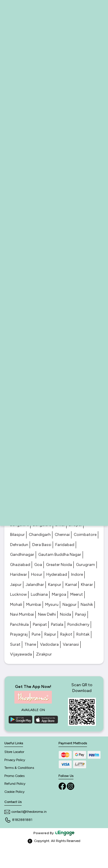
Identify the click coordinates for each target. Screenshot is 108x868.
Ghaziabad (20, 565)
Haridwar (19, 574)
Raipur (50, 634)
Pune (36, 634)
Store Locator (14, 752)
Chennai (62, 535)
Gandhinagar (22, 555)
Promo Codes (14, 776)
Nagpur (70, 605)
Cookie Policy (14, 792)
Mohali (16, 605)
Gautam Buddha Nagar (60, 555)
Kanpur (55, 585)
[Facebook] (63, 786)
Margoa (59, 594)
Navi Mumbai (22, 614)
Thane (30, 644)
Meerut (77, 594)
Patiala (57, 624)
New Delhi (47, 614)
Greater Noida (59, 565)
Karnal (71, 585)
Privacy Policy (15, 760)
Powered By (54, 833)
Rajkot (66, 634)
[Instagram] (71, 786)
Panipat (40, 624)
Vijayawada (21, 654)
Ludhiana (39, 594)
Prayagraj (19, 634)
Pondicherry (78, 624)
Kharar (87, 585)
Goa (38, 565)
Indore (77, 574)
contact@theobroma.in (25, 812)
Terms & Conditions (19, 768)
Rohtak (83, 634)
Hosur (37, 574)
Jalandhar (35, 585)
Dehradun (19, 545)
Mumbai (34, 605)
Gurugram (86, 565)
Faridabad (65, 545)
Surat (15, 644)
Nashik (87, 605)
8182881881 (18, 820)
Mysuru (52, 605)
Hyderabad (57, 574)
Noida (66, 614)
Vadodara (49, 644)
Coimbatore (85, 535)
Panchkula (19, 624)
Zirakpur (44, 654)
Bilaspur (17, 535)
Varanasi (71, 644)
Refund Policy (15, 784)
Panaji (81, 614)
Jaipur (16, 585)
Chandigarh (40, 535)
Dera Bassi (42, 545)
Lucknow (18, 594)
